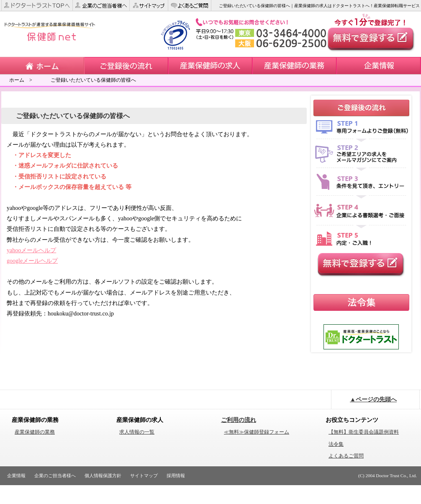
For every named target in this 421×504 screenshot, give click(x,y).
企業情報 (16, 476)
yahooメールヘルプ (31, 250)
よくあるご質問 (346, 456)
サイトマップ (144, 476)
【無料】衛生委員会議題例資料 (364, 432)
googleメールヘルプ (32, 261)
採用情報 (176, 476)
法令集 (336, 444)
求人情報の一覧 (137, 432)
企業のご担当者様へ (55, 476)
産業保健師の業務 (35, 432)
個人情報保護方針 (103, 476)
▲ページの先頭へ (373, 399)
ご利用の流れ (239, 420)
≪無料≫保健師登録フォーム (257, 432)
